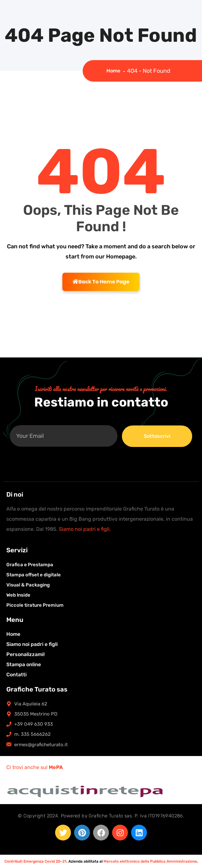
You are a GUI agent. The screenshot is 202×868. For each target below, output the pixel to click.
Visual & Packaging (28, 585)
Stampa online (24, 664)
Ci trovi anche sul (35, 767)
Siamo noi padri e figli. (85, 529)
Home (115, 71)
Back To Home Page (101, 282)
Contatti (16, 675)
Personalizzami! (25, 654)
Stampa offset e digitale (34, 575)
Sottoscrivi (157, 436)
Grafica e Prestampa (30, 565)
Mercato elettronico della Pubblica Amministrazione (150, 861)
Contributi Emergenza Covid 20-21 (35, 861)
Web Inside (18, 595)
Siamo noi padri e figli (32, 644)
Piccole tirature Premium (35, 605)
